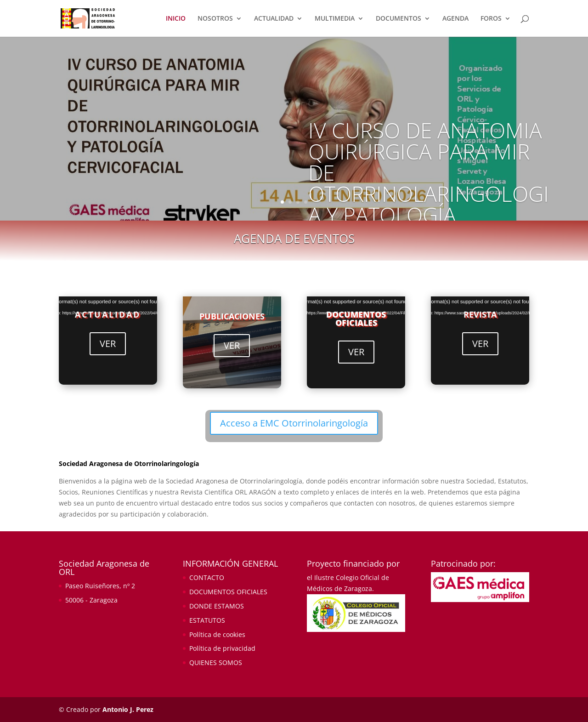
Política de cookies (217, 634)
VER (108, 344)
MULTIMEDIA (335, 19)
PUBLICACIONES (232, 316)
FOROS (491, 19)
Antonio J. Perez (128, 709)
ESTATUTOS (207, 620)
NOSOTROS (215, 19)
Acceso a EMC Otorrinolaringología (294, 423)
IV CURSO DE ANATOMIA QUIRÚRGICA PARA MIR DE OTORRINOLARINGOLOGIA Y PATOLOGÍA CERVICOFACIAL (429, 183)
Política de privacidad (222, 648)
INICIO (176, 19)
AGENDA (455, 19)
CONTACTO (207, 577)
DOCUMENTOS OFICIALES (356, 318)
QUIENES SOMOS (216, 662)
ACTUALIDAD (274, 19)
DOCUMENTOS (399, 19)
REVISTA (480, 314)
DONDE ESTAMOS (217, 606)
